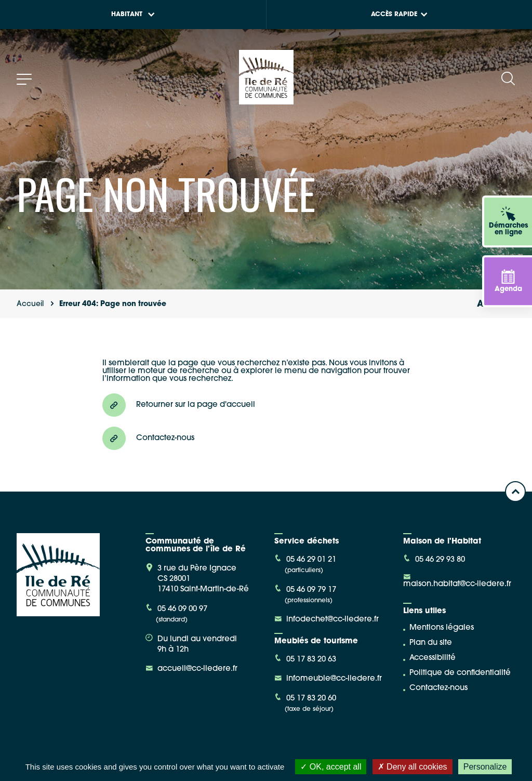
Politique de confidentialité (460, 673)
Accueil (30, 304)
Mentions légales (442, 628)
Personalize (485, 767)
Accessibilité (433, 658)
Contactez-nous (438, 688)
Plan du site (431, 643)
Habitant (133, 15)
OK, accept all (331, 767)
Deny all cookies (413, 767)
